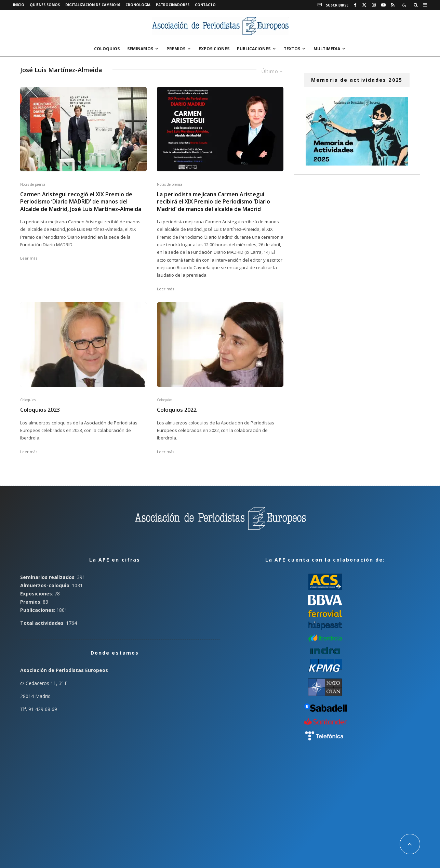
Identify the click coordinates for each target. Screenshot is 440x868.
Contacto (205, 5)
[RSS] (393, 5)
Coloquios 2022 (177, 410)
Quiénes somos (45, 5)
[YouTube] (383, 5)
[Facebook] (355, 5)
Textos (292, 49)
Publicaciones (254, 49)
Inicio (19, 5)
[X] (364, 5)
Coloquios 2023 (40, 410)
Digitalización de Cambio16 (93, 5)
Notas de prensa (33, 184)
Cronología (138, 5)
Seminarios (140, 49)
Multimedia (327, 49)
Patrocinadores (173, 5)
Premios (176, 49)
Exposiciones (214, 49)
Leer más (29, 258)
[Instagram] (374, 5)
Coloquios (107, 49)
